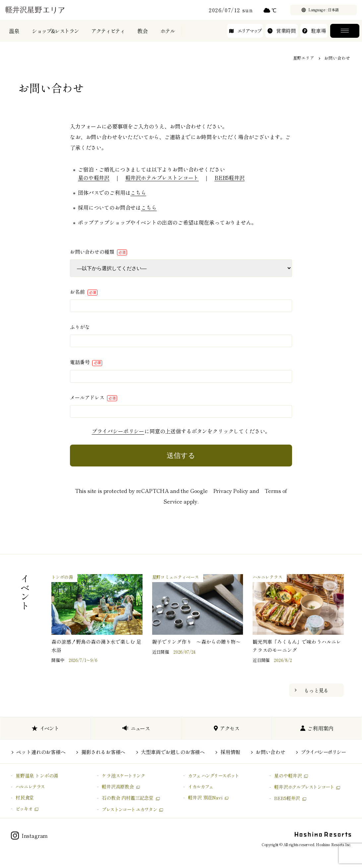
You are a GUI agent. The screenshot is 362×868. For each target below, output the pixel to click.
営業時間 (282, 35)
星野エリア (304, 58)
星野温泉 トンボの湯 (37, 776)
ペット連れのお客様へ (41, 752)
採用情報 (230, 752)
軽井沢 (304, 787)
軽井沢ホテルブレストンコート (162, 178)
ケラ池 (123, 776)
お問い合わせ (270, 752)
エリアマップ (245, 35)
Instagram (30, 836)
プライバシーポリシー (118, 431)
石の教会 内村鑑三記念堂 (128, 798)
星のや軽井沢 (94, 178)
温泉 (14, 36)
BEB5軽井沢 (230, 178)
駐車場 (314, 35)
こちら (138, 192)
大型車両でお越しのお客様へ (173, 752)
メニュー (345, 36)
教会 (143, 36)
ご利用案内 (317, 728)
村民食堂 (25, 797)
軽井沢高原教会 (118, 787)
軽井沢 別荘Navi (205, 797)
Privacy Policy (231, 491)
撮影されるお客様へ (103, 752)
